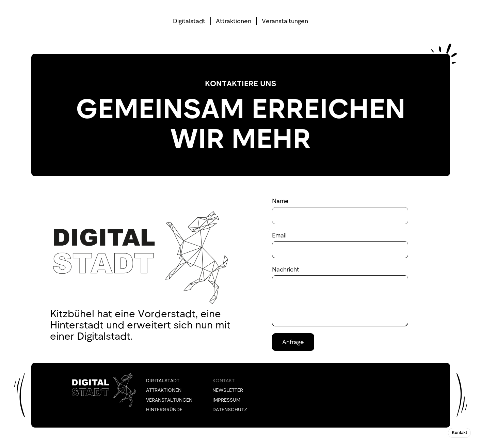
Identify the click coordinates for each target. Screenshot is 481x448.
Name (280, 201)
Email (279, 235)
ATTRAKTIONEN (164, 390)
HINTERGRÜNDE (164, 409)
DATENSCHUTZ (230, 409)
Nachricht (286, 269)
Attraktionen (234, 21)
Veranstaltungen (285, 21)
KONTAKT (223, 380)
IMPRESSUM (226, 400)
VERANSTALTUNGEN (169, 400)
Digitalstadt (189, 21)
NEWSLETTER (228, 390)
